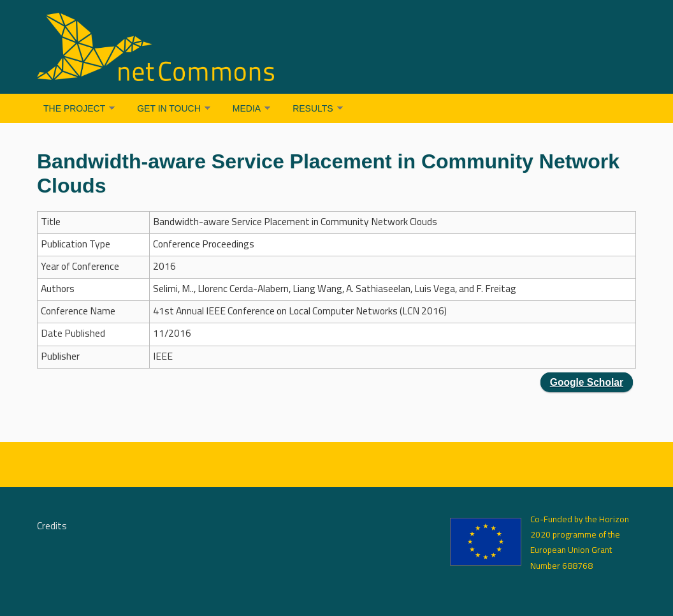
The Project (74, 108)
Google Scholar (587, 382)
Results (313, 108)
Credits (52, 527)
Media (247, 108)
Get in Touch (169, 108)
